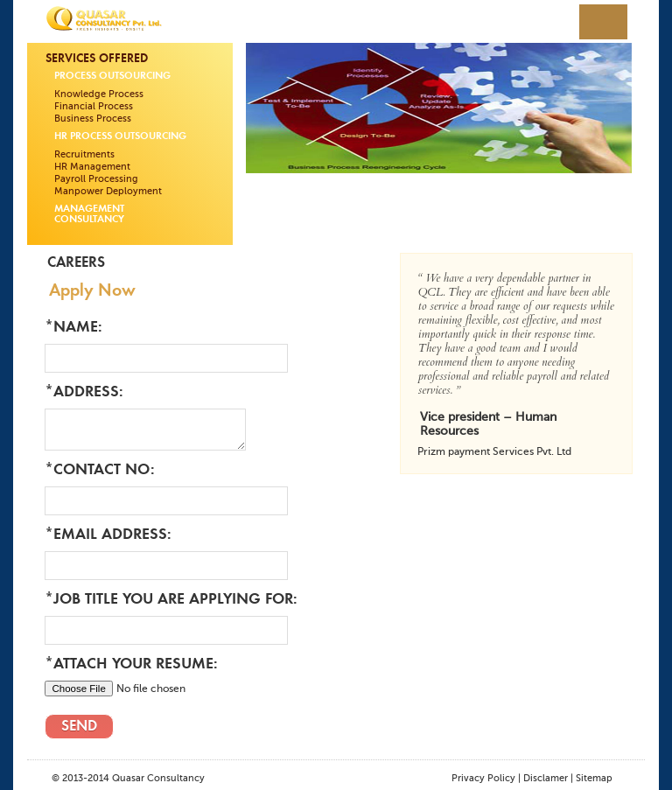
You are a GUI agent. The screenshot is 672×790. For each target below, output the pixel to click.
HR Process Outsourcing (120, 136)
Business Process (93, 119)
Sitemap (594, 778)
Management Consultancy (89, 214)
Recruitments (84, 154)
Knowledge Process (99, 94)
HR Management (92, 167)
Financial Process (94, 106)
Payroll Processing (96, 179)
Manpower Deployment (108, 191)
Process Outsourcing (112, 76)
